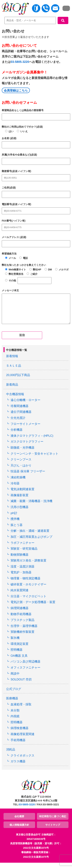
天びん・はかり (21, 471)
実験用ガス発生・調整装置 (28, 566)
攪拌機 (15, 524)
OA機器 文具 (19, 661)
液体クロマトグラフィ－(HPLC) (32, 441)
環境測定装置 (19, 649)
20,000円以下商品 (18, 380)
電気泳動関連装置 (22, 495)
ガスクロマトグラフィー (27, 447)
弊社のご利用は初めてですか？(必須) (22, 127)
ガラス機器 (18, 767)
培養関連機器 (19, 411)
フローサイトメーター (25, 429)
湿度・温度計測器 (22, 572)
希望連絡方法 (9, 254)
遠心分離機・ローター (25, 405)
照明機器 (17, 655)
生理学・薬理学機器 (24, 631)
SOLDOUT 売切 (21, 685)
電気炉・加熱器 (21, 578)
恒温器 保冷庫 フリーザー (28, 477)
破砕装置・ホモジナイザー (28, 590)
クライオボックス (22, 761)
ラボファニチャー (22, 548)
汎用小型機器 (19, 512)
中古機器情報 (15, 399)
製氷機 (15, 643)
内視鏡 (15, 722)
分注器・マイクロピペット (28, 602)
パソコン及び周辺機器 (25, 667)
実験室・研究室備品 (24, 554)
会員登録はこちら (16, 91)
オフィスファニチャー (25, 673)
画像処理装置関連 (22, 739)
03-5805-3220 (20, 62)
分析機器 (17, 435)
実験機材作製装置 (22, 637)
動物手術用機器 (21, 619)
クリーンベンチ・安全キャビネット (34, 459)
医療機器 (12, 704)
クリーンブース (21, 465)
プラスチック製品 (22, 625)
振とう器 (17, 530)
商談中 (15, 679)
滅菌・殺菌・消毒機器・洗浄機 (31, 506)
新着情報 (12, 361)
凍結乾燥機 (18, 483)
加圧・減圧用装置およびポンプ (31, 542)
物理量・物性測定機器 (25, 584)
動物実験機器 (19, 560)
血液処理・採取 (21, 710)
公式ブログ (14, 694)
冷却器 (15, 489)
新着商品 (12, 390)
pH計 (14, 518)
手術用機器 (18, 745)
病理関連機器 (19, 613)
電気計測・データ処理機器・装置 (33, 607)
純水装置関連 (19, 596)
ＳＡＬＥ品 (14, 371)
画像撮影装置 (19, 501)
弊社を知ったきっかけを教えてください (24, 265)
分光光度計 (18, 423)
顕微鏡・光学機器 (22, 453)
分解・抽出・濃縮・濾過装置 (30, 536)
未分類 (15, 716)
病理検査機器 (19, 733)
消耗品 (11, 755)
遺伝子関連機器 (21, 417)
